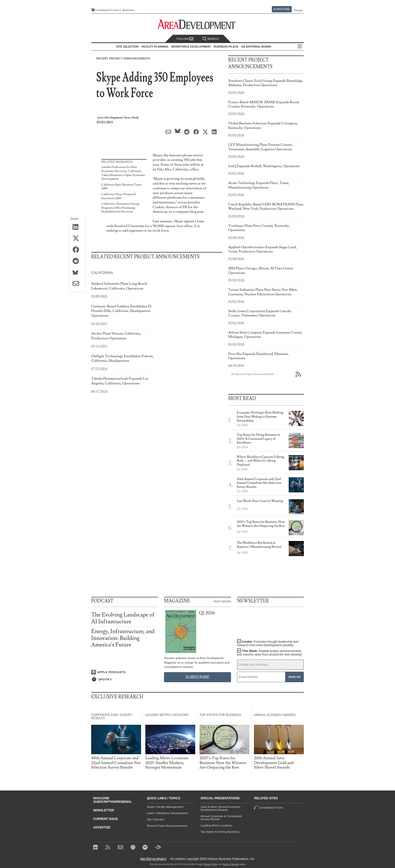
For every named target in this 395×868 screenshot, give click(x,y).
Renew (298, 10)
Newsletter (104, 810)
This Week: (270, 653)
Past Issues (222, 601)
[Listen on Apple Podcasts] (125, 672)
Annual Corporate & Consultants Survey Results (221, 818)
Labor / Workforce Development (167, 813)
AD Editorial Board (256, 47)
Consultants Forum (107, 10)
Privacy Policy (210, 864)
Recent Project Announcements (123, 58)
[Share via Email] (77, 284)
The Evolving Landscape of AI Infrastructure (123, 618)
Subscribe (282, 9)
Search (211, 39)
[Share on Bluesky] (77, 273)
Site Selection (156, 819)
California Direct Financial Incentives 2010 (118, 196)
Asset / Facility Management (165, 807)
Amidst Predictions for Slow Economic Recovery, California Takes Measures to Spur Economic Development (123, 173)
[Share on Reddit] (77, 261)
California (102, 273)
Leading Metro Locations (216, 825)
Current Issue (106, 819)
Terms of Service (231, 864)
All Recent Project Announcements (253, 374)
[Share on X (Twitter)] (77, 239)
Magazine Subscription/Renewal (113, 800)
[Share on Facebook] (77, 250)
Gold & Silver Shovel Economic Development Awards (221, 808)
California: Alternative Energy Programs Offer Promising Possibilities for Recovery (121, 208)
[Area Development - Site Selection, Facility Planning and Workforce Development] (198, 25)
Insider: (268, 643)
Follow (185, 39)
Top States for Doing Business (220, 832)
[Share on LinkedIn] (77, 227)
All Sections (300, 47)
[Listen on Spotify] (125, 679)
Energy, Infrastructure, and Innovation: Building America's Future (123, 638)
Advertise (128, 10)
